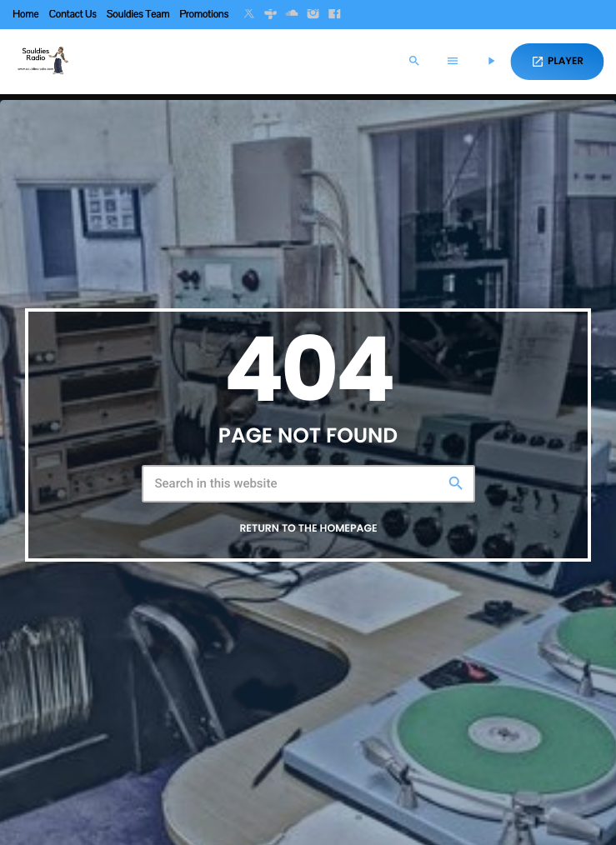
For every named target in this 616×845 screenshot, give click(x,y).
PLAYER (557, 61)
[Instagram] (313, 15)
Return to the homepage (308, 529)
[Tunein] (271, 15)
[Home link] (42, 62)
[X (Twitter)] (249, 15)
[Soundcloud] (292, 15)
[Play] (491, 62)
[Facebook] (334, 15)
